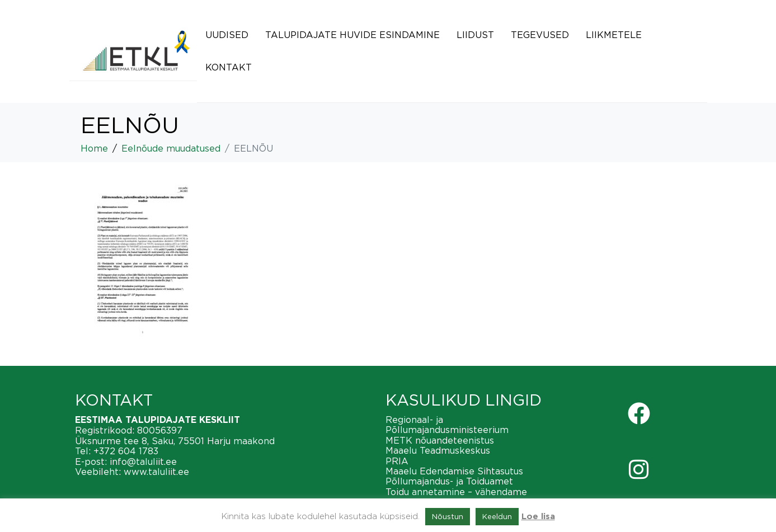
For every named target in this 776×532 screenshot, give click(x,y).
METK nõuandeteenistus (440, 440)
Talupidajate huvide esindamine (352, 35)
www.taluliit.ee (156, 472)
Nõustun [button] (448, 516)
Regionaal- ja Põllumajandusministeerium (447, 425)
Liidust (475, 35)
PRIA (397, 461)
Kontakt (229, 67)
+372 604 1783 (126, 451)
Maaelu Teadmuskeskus (438, 450)
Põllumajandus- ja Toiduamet (449, 481)
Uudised (227, 35)
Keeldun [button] (497, 516)
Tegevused (540, 35)
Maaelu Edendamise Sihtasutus (454, 471)
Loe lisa (538, 517)
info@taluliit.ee (143, 462)
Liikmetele (614, 35)
